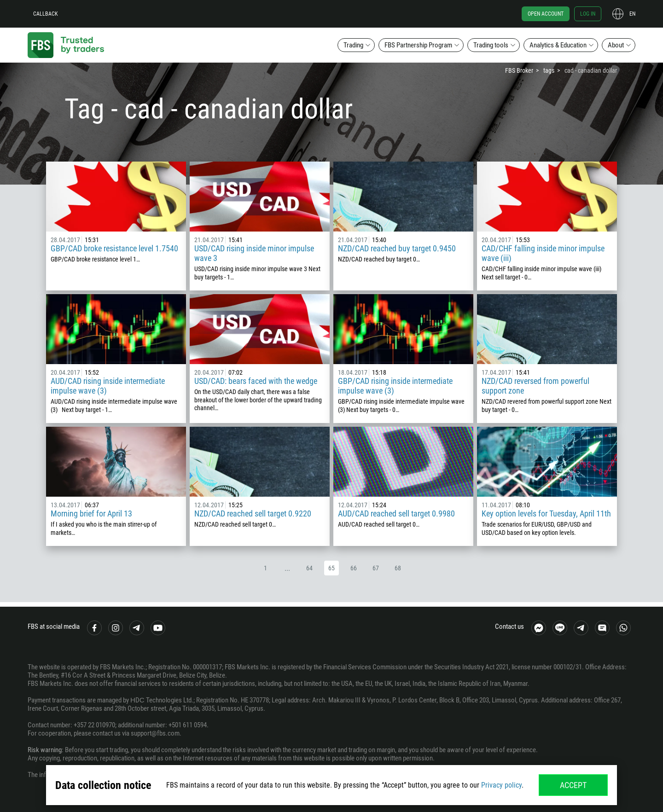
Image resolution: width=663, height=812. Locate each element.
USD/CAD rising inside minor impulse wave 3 (254, 253)
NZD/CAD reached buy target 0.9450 (397, 248)
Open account (546, 14)
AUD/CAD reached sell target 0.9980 (396, 513)
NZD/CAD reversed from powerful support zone (535, 386)
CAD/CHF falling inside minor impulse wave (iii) (543, 253)
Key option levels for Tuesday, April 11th (546, 513)
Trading (353, 45)
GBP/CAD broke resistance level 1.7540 (114, 248)
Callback (46, 14)
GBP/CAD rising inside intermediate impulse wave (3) (395, 386)
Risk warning (45, 750)
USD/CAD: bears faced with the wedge (256, 381)
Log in (588, 14)
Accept (573, 785)
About (616, 45)
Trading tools (491, 45)
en (632, 14)
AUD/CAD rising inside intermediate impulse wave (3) (108, 386)
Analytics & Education (558, 45)
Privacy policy (501, 785)
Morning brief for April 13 (91, 513)
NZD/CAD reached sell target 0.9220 (253, 513)
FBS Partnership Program (418, 45)
